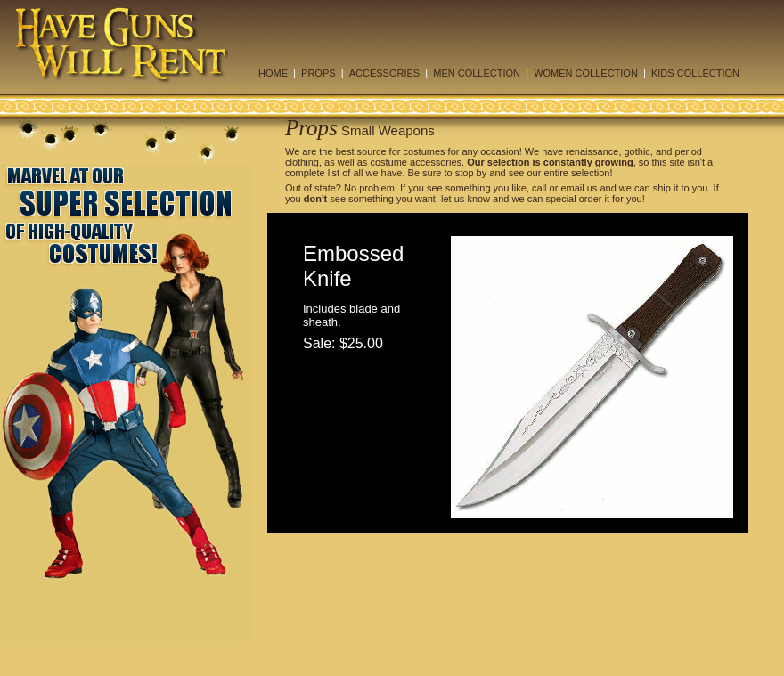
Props (311, 128)
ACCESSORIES (384, 73)
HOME (273, 73)
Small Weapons (388, 130)
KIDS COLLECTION (695, 73)
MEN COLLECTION (477, 73)
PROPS (318, 73)
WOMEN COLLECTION (586, 73)
